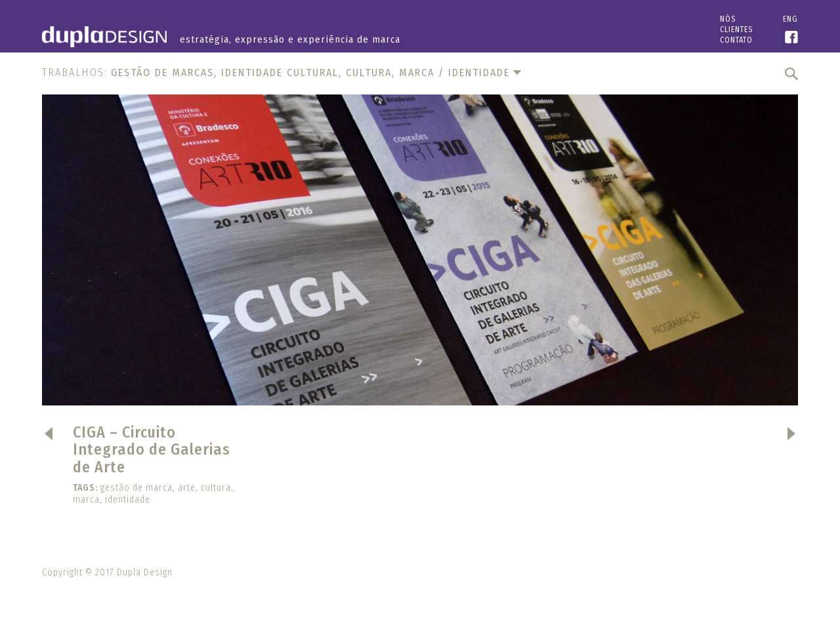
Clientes (736, 30)
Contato (736, 40)
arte (187, 488)
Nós (728, 19)
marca (86, 500)
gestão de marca (136, 488)
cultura (216, 488)
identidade (128, 500)
